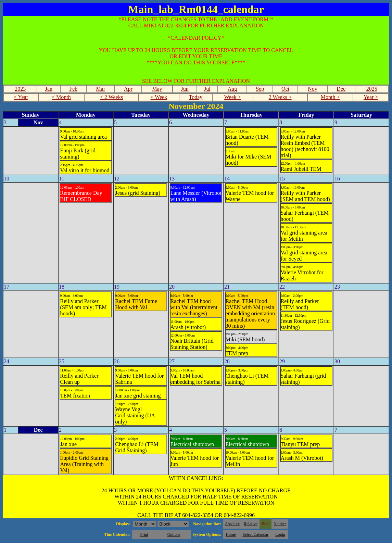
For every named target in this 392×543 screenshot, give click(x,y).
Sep (260, 89)
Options (174, 534)
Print (144, 534)
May (157, 89)
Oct (285, 89)
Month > (330, 97)
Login (280, 534)
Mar (100, 89)
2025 (372, 89)
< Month (61, 97)
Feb (73, 89)
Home (231, 534)
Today (196, 97)
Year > (371, 97)
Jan (49, 89)
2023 (20, 89)
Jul (207, 89)
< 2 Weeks (111, 97)
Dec (341, 89)
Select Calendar (256, 534)
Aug (232, 89)
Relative (251, 524)
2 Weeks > (280, 97)
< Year (21, 97)
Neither (280, 524)
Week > (233, 97)
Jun (185, 89)
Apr (128, 89)
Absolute (232, 524)
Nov (313, 89)
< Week (159, 97)
